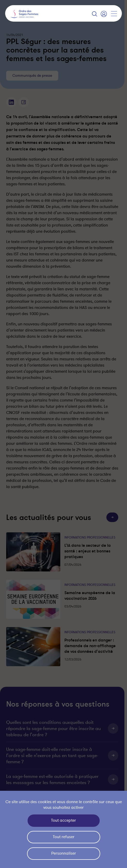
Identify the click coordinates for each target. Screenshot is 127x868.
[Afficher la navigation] (114, 14)
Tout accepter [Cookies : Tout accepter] (63, 820)
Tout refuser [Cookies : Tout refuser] (64, 837)
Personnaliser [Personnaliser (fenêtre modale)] (64, 853)
